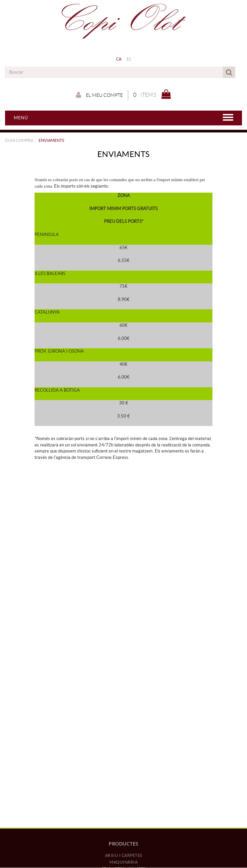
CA (119, 59)
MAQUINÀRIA (123, 862)
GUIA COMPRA (19, 140)
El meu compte (99, 95)
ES (129, 59)
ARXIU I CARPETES (124, 855)
